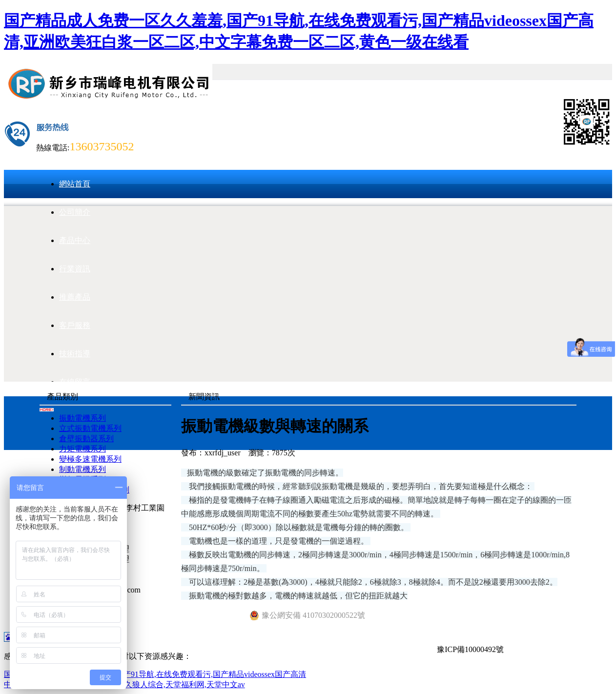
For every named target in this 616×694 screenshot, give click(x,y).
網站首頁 (75, 184)
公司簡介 (75, 212)
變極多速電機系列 (90, 459)
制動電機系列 (82, 469)
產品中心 (75, 240)
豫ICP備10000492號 (470, 649)
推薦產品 (75, 297)
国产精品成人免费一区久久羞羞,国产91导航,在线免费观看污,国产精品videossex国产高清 (155, 674)
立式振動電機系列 (90, 428)
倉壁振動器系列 (86, 439)
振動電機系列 (82, 418)
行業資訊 (75, 269)
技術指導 (75, 354)
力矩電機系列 (82, 449)
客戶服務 (75, 325)
